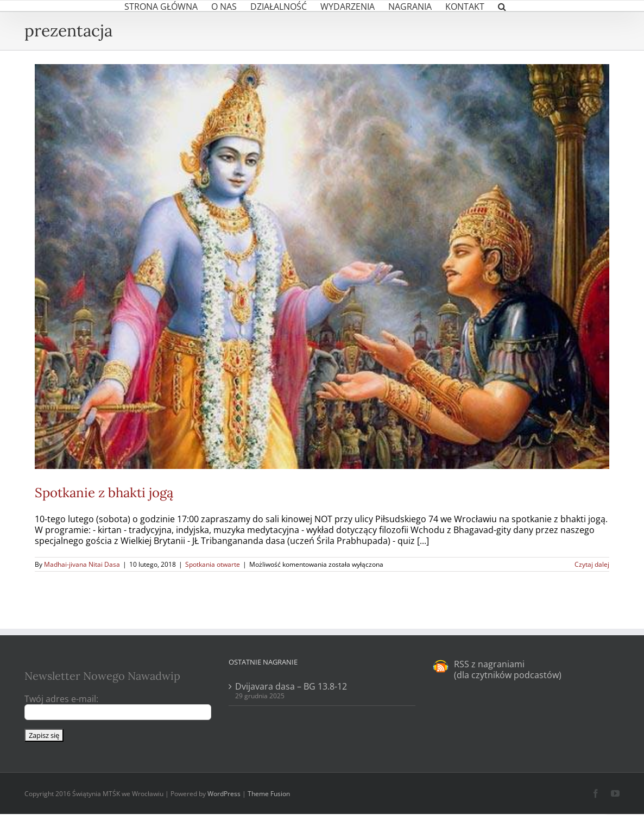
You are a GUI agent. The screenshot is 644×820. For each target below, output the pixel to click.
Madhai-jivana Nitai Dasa (82, 564)
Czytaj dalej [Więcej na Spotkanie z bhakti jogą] (592, 564)
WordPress (224, 794)
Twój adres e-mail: (61, 699)
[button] (502, 6)
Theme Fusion (269, 794)
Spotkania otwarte (213, 564)
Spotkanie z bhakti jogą (104, 493)
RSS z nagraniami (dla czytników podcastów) (508, 669)
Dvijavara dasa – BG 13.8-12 (291, 686)
